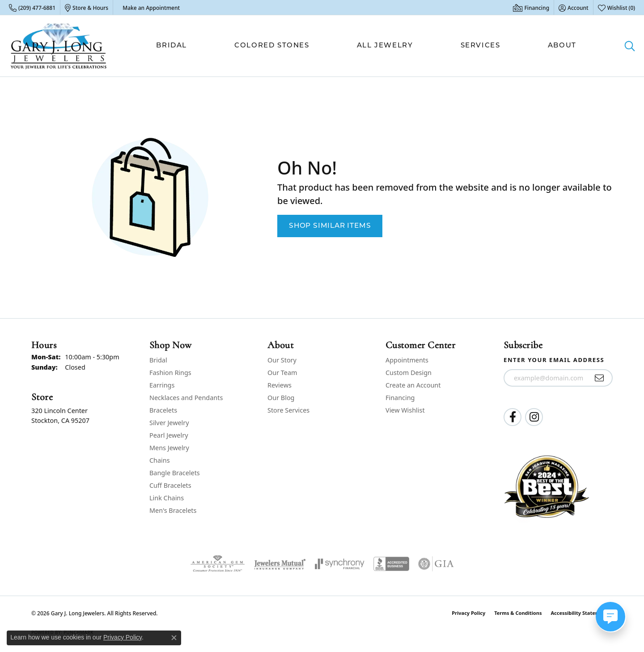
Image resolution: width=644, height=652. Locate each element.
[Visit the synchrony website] (340, 564)
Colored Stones (272, 46)
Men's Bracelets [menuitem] (173, 510)
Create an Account (413, 385)
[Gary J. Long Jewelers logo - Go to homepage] (59, 46)
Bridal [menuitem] (158, 360)
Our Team (282, 373)
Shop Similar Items (330, 226)
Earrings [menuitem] (162, 385)
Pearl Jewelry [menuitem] (169, 435)
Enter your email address (554, 360)
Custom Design (409, 373)
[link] (32, 8)
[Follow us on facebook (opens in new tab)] (513, 417)
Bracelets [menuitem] (163, 410)
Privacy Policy (468, 613)
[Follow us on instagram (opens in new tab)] (534, 417)
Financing (400, 398)
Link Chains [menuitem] (167, 498)
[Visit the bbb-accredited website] (391, 564)
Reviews (280, 385)
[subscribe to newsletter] (600, 378)
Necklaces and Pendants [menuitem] (186, 398)
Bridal (172, 46)
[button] (574, 8)
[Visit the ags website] (218, 564)
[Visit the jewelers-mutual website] (280, 564)
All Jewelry (385, 46)
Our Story (282, 360)
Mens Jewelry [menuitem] (169, 448)
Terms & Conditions (518, 613)
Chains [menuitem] (160, 460)
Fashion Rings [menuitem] (170, 373)
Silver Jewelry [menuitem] (169, 423)
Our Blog (281, 398)
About (562, 46)
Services (481, 46)
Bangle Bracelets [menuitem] (175, 473)
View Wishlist (405, 410)
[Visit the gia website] (436, 564)
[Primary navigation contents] (366, 46)
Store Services (288, 410)
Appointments (407, 360)
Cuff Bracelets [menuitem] (170, 485)
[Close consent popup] (174, 638)
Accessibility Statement (579, 613)
